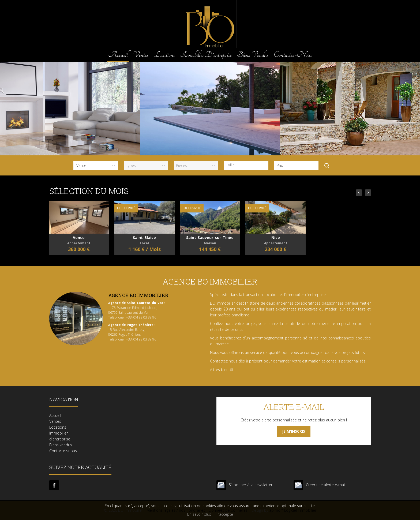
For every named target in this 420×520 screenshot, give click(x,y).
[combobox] (246, 165)
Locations (164, 55)
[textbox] (247, 165)
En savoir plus (199, 514)
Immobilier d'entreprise (206, 55)
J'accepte (225, 514)
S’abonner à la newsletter (251, 485)
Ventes (140, 55)
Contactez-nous (293, 55)
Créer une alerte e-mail (326, 485)
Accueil (118, 55)
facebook (54, 485)
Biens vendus (253, 55)
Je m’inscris (294, 431)
